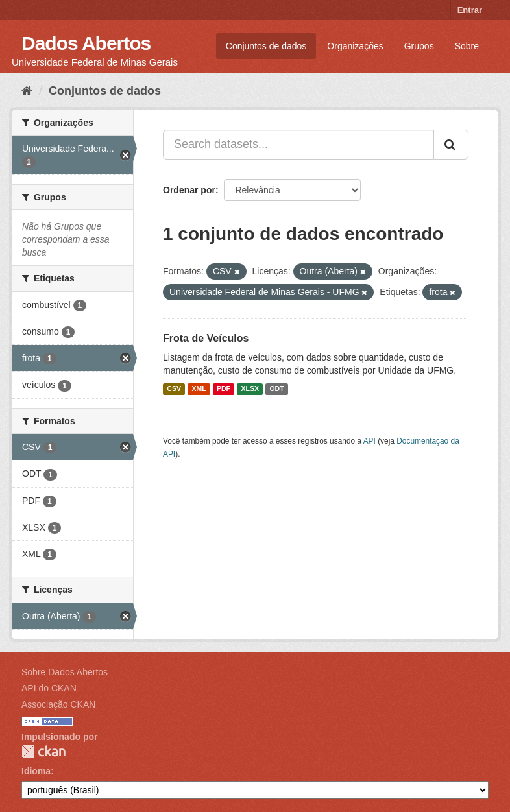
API (370, 441)
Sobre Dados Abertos (65, 672)
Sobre (467, 46)
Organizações (355, 46)
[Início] (27, 91)
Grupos (419, 46)
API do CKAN (49, 688)
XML (199, 389)
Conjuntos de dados (266, 46)
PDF (224, 389)
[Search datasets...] (298, 145)
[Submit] (451, 145)
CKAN (43, 751)
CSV (174, 389)
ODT (276, 389)
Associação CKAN (58, 704)
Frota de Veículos (206, 338)
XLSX (250, 389)
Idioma (36, 771)
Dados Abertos (86, 43)
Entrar (470, 10)
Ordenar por (189, 190)
